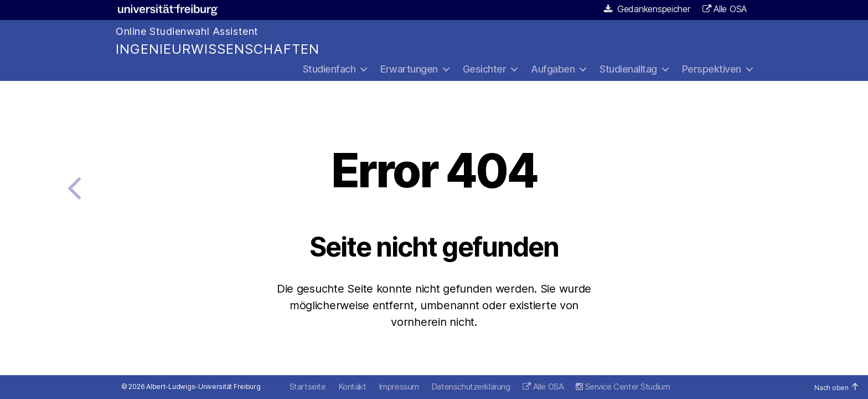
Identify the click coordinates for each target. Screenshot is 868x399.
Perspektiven (712, 69)
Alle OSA (730, 9)
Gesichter (485, 69)
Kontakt (352, 387)
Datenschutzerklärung (471, 387)
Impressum (399, 387)
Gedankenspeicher (647, 9)
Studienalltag (628, 69)
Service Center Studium (623, 387)
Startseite (308, 387)
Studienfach (329, 69)
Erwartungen (409, 69)
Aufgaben (553, 69)
